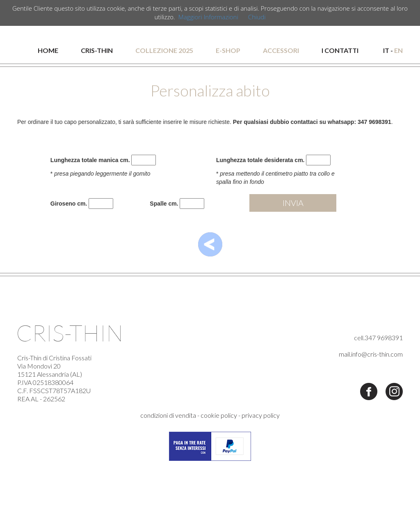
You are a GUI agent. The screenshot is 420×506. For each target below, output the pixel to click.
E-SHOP (228, 50)
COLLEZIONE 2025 (164, 50)
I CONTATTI (340, 50)
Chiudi (257, 17)
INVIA (293, 203)
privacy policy (261, 415)
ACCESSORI (281, 50)
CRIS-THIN (97, 50)
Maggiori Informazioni (208, 17)
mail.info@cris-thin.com (371, 354)
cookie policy (219, 415)
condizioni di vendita (168, 415)
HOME (48, 50)
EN (398, 50)
